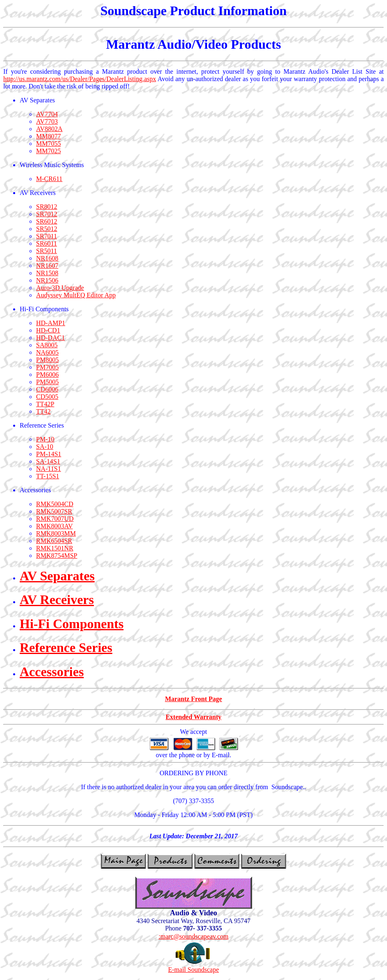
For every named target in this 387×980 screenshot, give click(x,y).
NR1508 (47, 273)
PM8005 (47, 360)
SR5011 (47, 251)
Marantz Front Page (193, 699)
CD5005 (47, 397)
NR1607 (47, 266)
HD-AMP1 (51, 323)
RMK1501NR (55, 548)
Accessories (52, 672)
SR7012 (47, 214)
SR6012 (47, 221)
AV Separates (57, 576)
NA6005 (47, 352)
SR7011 (47, 236)
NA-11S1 (49, 469)
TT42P (45, 404)
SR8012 (47, 207)
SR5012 (47, 229)
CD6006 (47, 389)
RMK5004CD (55, 504)
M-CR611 (49, 179)
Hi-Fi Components (72, 624)
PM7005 (47, 367)
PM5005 (47, 382)
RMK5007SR (54, 511)
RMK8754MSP (57, 556)
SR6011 (47, 243)
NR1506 (47, 280)
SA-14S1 (48, 461)
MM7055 (48, 144)
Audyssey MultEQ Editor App (76, 295)
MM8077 (48, 136)
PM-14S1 (49, 454)
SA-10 (45, 447)
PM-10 (45, 439)
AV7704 (47, 114)
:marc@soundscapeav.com (194, 936)
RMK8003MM (56, 533)
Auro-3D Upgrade (60, 288)
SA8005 (47, 345)
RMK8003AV (55, 526)
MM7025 (48, 151)
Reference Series (66, 647)
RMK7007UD (55, 519)
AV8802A (49, 129)
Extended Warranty (193, 717)
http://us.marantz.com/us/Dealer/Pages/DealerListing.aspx (80, 79)
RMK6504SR (54, 541)
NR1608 (47, 258)
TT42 (43, 411)
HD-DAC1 (50, 338)
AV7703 (47, 121)
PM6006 (47, 375)
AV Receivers (57, 600)
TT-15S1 (48, 476)
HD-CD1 (48, 330)
